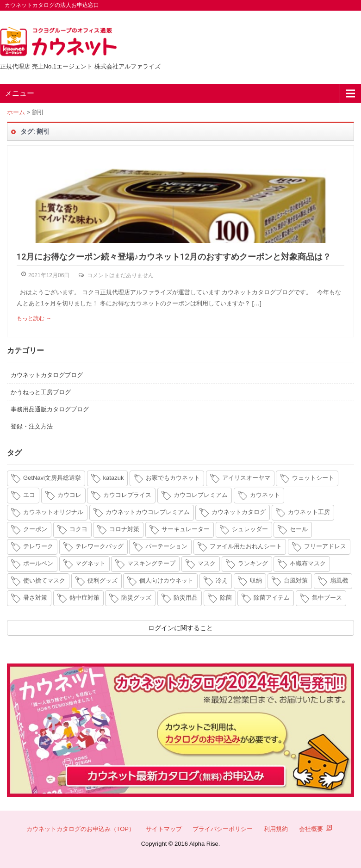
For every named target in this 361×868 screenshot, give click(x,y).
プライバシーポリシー (223, 829)
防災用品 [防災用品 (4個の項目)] (186, 598)
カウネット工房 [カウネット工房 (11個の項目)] (309, 512)
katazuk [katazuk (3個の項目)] (114, 478)
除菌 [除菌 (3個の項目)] (226, 598)
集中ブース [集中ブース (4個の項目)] (327, 598)
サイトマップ (164, 829)
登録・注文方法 (32, 426)
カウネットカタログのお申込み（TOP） (81, 829)
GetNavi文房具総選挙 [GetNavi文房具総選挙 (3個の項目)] (52, 478)
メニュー (19, 93)
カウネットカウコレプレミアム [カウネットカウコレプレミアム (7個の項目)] (148, 512)
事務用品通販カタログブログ (50, 409)
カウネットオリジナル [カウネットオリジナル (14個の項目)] (53, 512)
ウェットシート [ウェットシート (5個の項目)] (313, 478)
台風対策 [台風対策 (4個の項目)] (296, 580)
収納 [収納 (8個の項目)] (256, 580)
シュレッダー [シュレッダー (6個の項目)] (250, 529)
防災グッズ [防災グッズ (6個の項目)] (136, 598)
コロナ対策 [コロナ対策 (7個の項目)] (124, 529)
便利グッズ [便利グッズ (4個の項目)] (103, 580)
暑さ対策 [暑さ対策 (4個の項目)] (35, 598)
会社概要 (316, 829)
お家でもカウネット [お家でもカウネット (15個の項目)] (173, 478)
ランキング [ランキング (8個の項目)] (253, 563)
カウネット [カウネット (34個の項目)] (265, 495)
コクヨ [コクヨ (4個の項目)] (78, 529)
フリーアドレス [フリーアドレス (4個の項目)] (325, 546)
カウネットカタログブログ (47, 375)
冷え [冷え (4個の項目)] (222, 580)
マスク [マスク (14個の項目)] (207, 563)
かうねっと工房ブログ (41, 392)
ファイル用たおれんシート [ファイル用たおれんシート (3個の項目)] (246, 546)
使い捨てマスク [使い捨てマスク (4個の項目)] (44, 580)
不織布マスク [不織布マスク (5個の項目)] (308, 563)
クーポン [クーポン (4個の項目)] (35, 529)
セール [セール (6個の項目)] (299, 529)
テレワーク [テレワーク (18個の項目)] (38, 546)
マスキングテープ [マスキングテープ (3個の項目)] (151, 563)
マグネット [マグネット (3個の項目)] (90, 563)
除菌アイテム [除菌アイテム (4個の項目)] (272, 598)
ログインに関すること (180, 628)
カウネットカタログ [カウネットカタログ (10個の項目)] (239, 512)
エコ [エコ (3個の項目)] (29, 495)
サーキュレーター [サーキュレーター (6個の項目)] (186, 529)
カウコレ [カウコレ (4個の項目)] (69, 495)
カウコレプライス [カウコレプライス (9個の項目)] (127, 495)
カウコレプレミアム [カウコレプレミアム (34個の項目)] (201, 495)
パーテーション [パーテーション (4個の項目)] (166, 546)
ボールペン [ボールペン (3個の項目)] (38, 563)
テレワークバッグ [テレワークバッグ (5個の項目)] (100, 546)
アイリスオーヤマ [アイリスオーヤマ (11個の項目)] (246, 478)
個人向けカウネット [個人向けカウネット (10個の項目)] (166, 580)
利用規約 (276, 829)
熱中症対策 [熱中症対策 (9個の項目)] (84, 598)
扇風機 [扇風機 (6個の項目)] (339, 580)
